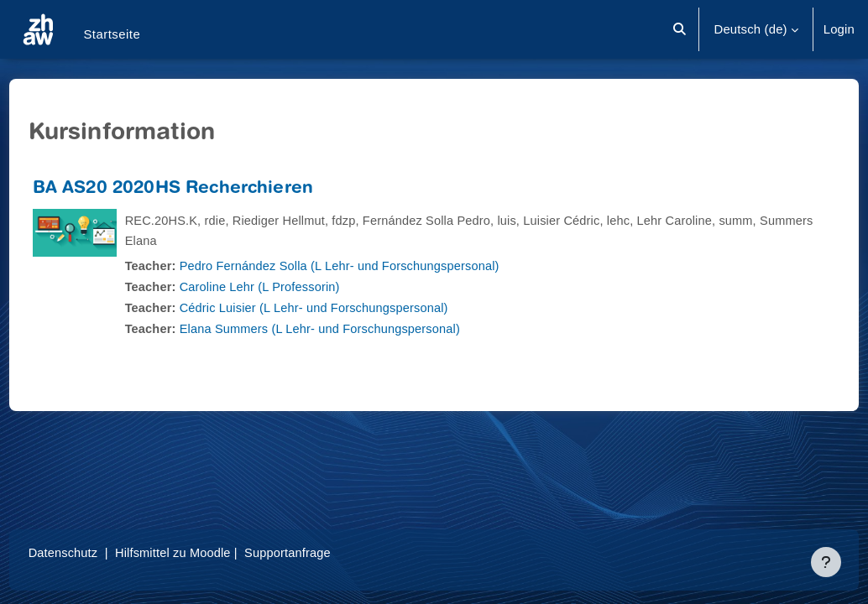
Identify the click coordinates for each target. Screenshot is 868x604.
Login (839, 29)
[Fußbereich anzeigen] (826, 562)
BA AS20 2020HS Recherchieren (204, 189)
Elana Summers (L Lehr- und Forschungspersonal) (356, 328)
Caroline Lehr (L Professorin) (294, 286)
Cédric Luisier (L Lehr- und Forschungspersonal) (350, 307)
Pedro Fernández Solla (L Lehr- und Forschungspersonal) (376, 266)
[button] (680, 29)
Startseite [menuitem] (112, 34)
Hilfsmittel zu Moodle (208, 552)
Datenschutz (95, 552)
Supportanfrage (325, 552)
